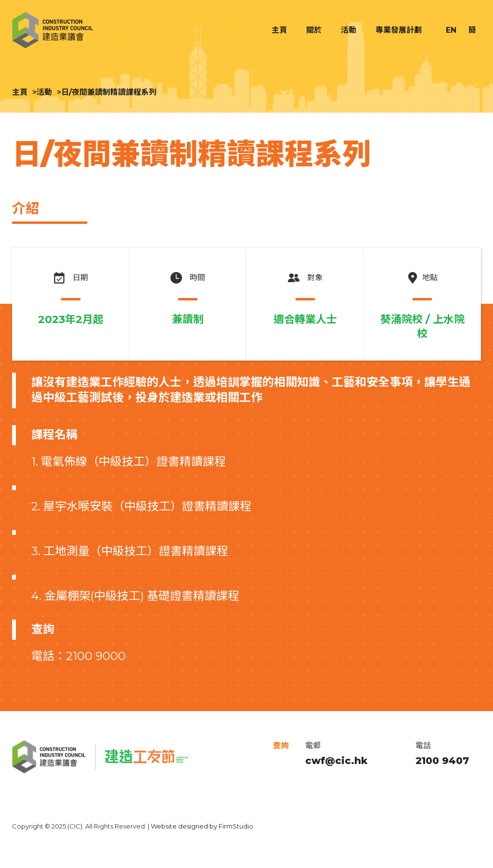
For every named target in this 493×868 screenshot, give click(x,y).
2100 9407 (442, 761)
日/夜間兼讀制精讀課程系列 (109, 92)
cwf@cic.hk (336, 761)
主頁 (20, 92)
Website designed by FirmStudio (202, 826)
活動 (44, 92)
